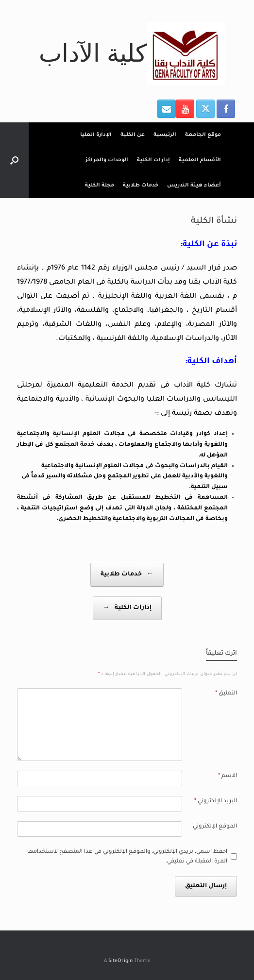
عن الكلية (133, 135)
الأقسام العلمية (200, 160)
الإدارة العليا (96, 135)
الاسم (228, 776)
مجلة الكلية (100, 186)
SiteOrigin (120, 961)
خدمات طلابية (141, 186)
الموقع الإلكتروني (215, 827)
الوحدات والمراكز (107, 160)
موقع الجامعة (203, 135)
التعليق (226, 694)
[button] (14, 160)
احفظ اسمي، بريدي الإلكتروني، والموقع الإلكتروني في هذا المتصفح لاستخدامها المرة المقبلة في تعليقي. (127, 857)
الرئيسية (165, 135)
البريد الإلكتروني (216, 802)
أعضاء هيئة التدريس (194, 186)
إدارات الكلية (153, 160)
